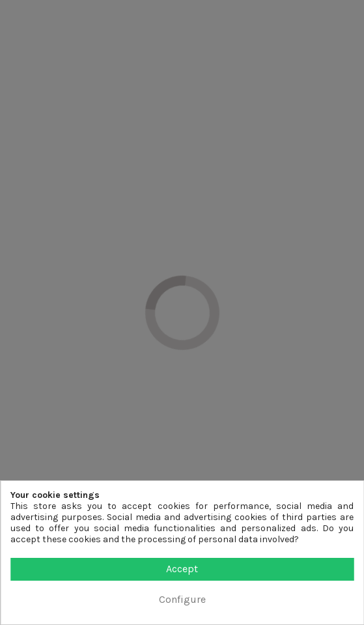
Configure (182, 599)
